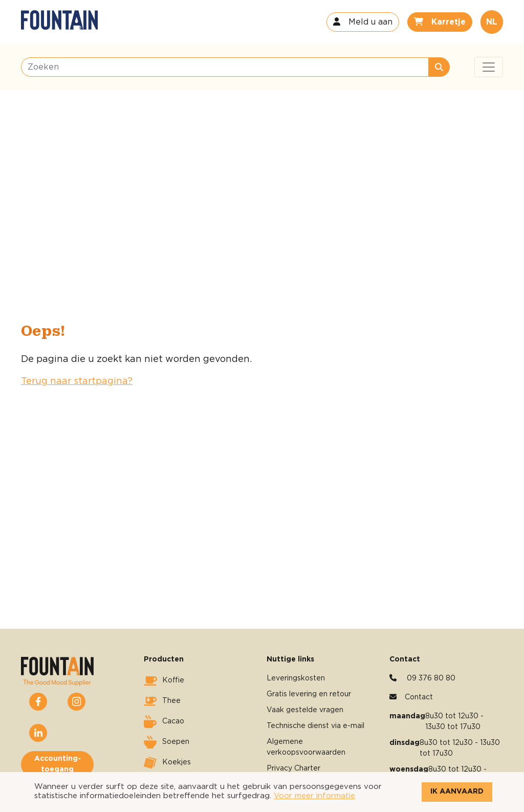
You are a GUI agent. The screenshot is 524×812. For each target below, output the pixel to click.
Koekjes (167, 763)
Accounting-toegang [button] (58, 764)
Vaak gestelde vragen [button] (305, 710)
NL (492, 22)
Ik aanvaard (457, 792)
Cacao (164, 722)
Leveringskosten (296, 678)
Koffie (164, 681)
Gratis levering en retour (309, 694)
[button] (363, 22)
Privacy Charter (293, 768)
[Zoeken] (225, 67)
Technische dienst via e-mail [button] (315, 726)
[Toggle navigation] (489, 67)
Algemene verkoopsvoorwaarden (306, 747)
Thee (162, 701)
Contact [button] (419, 697)
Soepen (167, 742)
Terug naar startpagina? (77, 381)
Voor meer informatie (314, 796)
